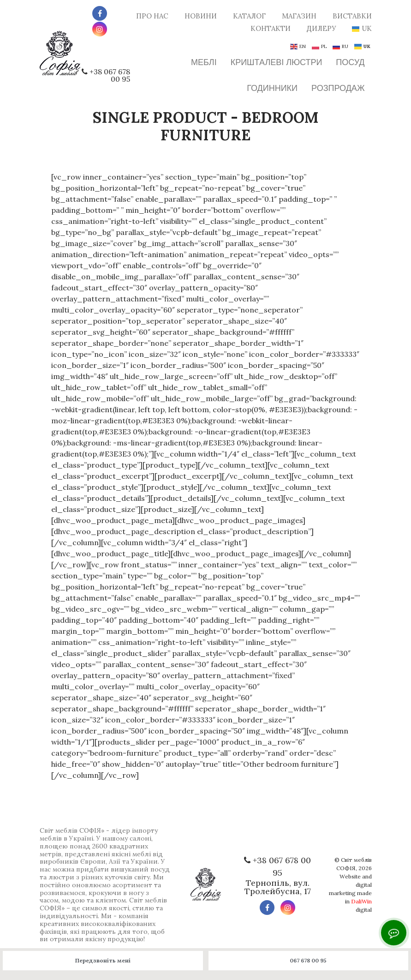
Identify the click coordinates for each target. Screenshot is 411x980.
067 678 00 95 (308, 960)
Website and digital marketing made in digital (350, 893)
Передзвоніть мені (103, 960)
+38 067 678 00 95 (110, 75)
